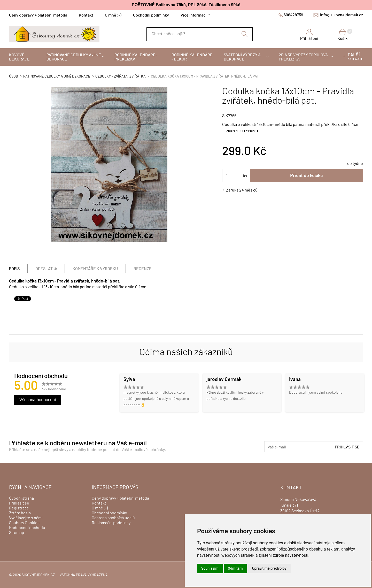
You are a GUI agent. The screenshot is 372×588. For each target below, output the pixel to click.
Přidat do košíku (307, 176)
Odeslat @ (46, 269)
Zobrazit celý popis (241, 131)
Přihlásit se (347, 447)
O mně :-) (113, 15)
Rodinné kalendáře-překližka (136, 57)
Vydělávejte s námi (26, 518)
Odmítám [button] (235, 568)
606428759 (293, 15)
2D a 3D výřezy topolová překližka (303, 57)
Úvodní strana (21, 498)
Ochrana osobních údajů (113, 518)
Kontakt (86, 15)
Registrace (19, 508)
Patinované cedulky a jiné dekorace (74, 57)
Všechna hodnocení (38, 400)
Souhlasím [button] (210, 568)
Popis (14, 269)
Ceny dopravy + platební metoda (38, 15)
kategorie (355, 57)
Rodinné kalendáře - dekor (192, 57)
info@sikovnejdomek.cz (342, 15)
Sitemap (17, 533)
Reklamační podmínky (111, 523)
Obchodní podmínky (151, 15)
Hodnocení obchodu (27, 528)
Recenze (143, 269)
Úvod (14, 77)
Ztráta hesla (20, 513)
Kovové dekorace (19, 57)
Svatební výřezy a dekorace (242, 57)
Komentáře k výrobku (95, 269)
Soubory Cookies (24, 523)
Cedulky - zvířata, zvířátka (121, 77)
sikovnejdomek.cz (38, 575)
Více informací (193, 15)
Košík (345, 35)
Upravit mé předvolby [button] (269, 568)
